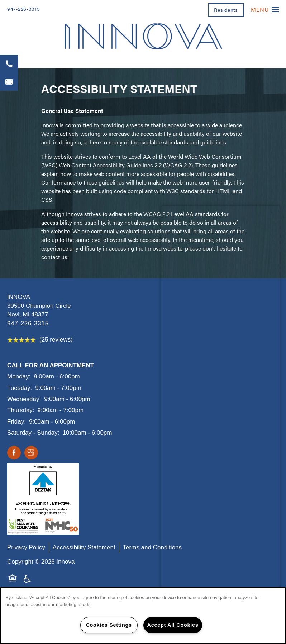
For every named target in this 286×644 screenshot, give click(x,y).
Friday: (16, 422)
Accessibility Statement (84, 547)
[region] (143, 616)
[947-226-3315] (9, 64)
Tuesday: (20, 388)
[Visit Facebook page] (14, 453)
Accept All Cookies (173, 625)
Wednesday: (24, 399)
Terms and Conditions (152, 547)
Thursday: (21, 410)
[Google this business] (31, 453)
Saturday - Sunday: (33, 433)
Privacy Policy (26, 547)
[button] (226, 10)
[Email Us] (9, 82)
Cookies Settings (109, 625)
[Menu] (265, 9)
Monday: (19, 376)
